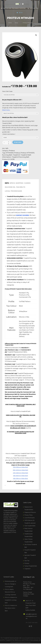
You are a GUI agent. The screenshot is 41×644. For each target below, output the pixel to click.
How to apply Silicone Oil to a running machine (11, 593)
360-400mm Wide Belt (21, 471)
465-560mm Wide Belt (20, 476)
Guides (27, 184)
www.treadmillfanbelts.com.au (20, 643)
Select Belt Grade (7, 91)
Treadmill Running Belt (21, 157)
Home (10, 23)
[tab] (7, 184)
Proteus (12, 151)
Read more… (6, 110)
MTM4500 (10, 153)
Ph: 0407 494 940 (32, 623)
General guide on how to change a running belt (11, 585)
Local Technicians (13, 192)
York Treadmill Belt (30, 526)
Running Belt (7, 155)
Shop (16, 23)
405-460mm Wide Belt (21, 474)
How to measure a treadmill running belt (11, 601)
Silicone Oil (10, 188)
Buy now (19, 142)
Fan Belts (21, 188)
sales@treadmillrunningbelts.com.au (32, 617)
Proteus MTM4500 (28, 153)
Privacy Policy (29, 516)
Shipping (20, 184)
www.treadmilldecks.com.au (31, 639)
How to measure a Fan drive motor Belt (11, 609)
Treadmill (17, 155)
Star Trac (27, 561)
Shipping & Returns (30, 513)
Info (7, 184)
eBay (24, 283)
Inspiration (27, 569)
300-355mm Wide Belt (21, 468)
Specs (12, 184)
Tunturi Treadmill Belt (31, 567)
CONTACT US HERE (22, 216)
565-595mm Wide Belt (20, 479)
